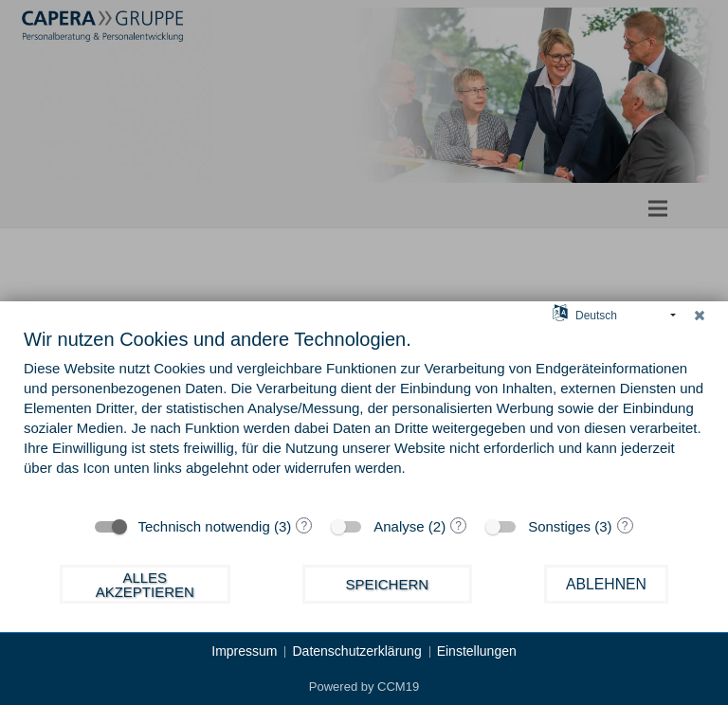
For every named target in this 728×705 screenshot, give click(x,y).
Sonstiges (559, 526)
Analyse (399, 526)
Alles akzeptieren (145, 585)
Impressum (244, 651)
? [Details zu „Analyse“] (458, 526)
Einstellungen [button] (477, 651)
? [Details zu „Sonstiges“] (625, 526)
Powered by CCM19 (364, 687)
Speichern (388, 584)
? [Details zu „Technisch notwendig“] (304, 526)
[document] (364, 416)
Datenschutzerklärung (356, 651)
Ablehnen (606, 584)
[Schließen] (700, 316)
